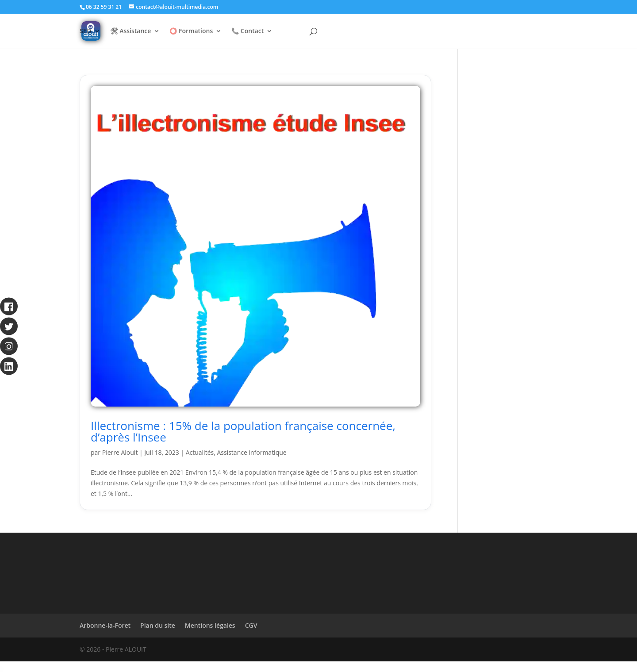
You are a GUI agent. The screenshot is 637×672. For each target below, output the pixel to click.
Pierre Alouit (120, 452)
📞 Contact (248, 31)
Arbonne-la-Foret (105, 625)
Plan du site (158, 625)
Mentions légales (210, 625)
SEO (86, 31)
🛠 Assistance (131, 31)
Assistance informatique (251, 452)
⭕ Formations (191, 31)
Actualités (200, 452)
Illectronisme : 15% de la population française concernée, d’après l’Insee (243, 431)
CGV (251, 625)
